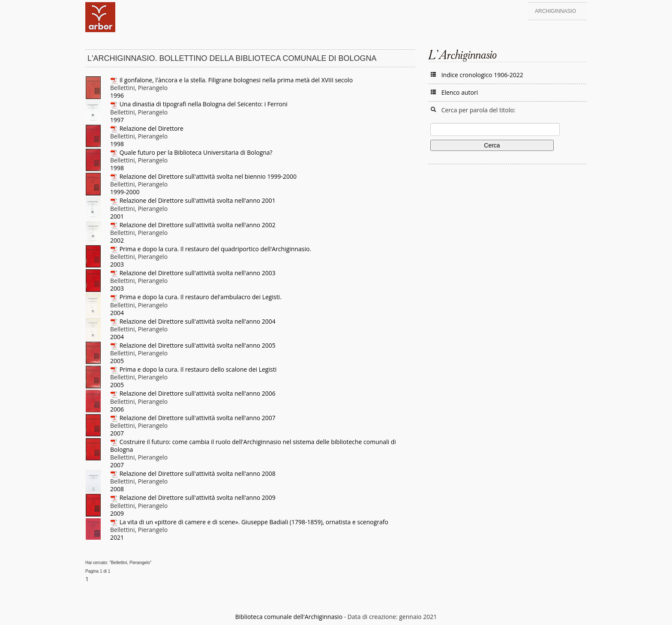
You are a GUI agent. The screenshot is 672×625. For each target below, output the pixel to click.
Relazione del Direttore (151, 128)
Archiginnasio (555, 11)
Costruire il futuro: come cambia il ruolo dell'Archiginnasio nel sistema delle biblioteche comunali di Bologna (253, 446)
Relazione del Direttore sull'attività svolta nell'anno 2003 (198, 273)
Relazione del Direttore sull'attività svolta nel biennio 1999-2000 (208, 176)
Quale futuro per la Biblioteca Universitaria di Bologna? (196, 152)
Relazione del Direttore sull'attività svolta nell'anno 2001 (198, 200)
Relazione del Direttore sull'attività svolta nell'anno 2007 (198, 418)
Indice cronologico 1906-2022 (482, 75)
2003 (117, 264)
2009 (117, 513)
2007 (117, 433)
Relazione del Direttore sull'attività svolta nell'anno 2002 (198, 225)
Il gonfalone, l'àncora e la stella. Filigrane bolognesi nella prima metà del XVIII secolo (236, 80)
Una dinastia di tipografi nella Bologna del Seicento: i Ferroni (204, 104)
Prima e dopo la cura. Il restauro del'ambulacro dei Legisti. (201, 297)
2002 (117, 240)
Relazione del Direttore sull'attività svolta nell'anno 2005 (198, 345)
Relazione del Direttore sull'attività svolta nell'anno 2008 (198, 473)
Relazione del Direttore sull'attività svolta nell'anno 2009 (198, 497)
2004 (117, 313)
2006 (117, 409)
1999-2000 (125, 192)
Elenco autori (460, 92)
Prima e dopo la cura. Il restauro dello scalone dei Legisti (198, 369)
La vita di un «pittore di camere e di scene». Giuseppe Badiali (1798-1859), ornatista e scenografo (254, 522)
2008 (117, 489)
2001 (117, 216)
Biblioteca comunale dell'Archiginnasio (289, 617)
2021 (117, 537)
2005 (117, 361)
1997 (117, 120)
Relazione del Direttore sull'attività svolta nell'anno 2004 (198, 321)
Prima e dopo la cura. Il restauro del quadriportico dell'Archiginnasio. (215, 249)
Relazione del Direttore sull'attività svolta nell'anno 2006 (198, 393)
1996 (117, 95)
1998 (117, 144)
